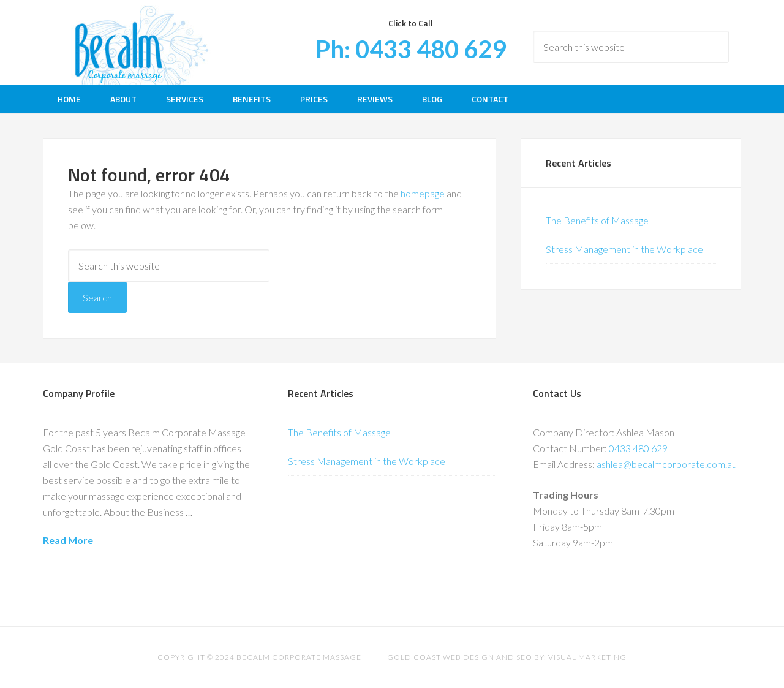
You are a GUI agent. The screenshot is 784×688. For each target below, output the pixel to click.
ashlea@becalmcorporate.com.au (667, 464)
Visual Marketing (587, 657)
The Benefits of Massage (597, 220)
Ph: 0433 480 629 (411, 49)
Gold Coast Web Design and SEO (460, 657)
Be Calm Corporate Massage (141, 42)
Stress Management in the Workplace (624, 249)
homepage (423, 193)
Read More (68, 540)
